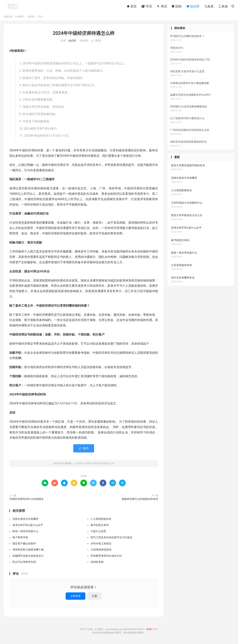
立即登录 (75, 597)
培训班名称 (97, 563)
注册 (94, 597)
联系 (149, 630)
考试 (162, 7)
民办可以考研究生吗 (24, 563)
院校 (177, 7)
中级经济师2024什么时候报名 (26, 500)
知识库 (193, 7)
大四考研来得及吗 (101, 550)
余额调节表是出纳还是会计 (28, 556)
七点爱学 (19, 18)
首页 (132, 7)
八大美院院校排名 (101, 520)
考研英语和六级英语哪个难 (28, 550)
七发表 (209, 7)
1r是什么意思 (98, 532)
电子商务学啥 (20, 538)
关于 (156, 630)
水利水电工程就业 (101, 544)
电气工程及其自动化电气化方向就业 (111, 538)
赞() (96, 42)
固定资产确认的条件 (24, 544)
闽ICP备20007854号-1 (134, 630)
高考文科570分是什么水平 (28, 526)
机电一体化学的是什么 (25, 532)
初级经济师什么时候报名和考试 (140, 500)
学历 (147, 7)
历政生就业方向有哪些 (25, 520)
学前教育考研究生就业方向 (106, 556)
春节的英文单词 (100, 526)
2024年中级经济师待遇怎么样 (84, 34)
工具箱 (223, 7)
